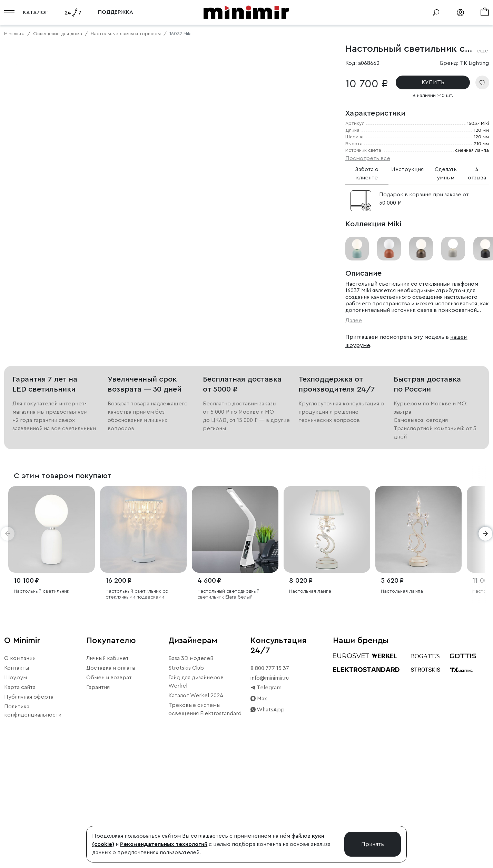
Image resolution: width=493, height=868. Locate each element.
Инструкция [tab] (407, 169)
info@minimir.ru (270, 790)
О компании (20, 770)
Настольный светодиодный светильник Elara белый (228, 706)
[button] (8, 645)
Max (259, 811)
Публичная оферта (29, 809)
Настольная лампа (310, 703)
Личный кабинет (107, 770)
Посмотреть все (368, 158)
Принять (373, 844)
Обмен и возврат (109, 790)
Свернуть (86, 277)
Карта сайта (20, 799)
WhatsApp (268, 822)
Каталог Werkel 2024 (196, 808)
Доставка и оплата (111, 780)
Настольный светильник (42, 703)
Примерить (38, 277)
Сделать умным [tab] (446, 174)
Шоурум (16, 790)
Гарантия (98, 799)
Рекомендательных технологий (164, 844)
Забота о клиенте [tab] (367, 174)
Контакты (17, 780)
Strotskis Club (186, 780)
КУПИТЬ (433, 82)
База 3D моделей (191, 770)
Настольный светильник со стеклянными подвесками (137, 706)
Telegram (266, 800)
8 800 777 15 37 (270, 780)
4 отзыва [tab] (477, 174)
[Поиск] (436, 12)
